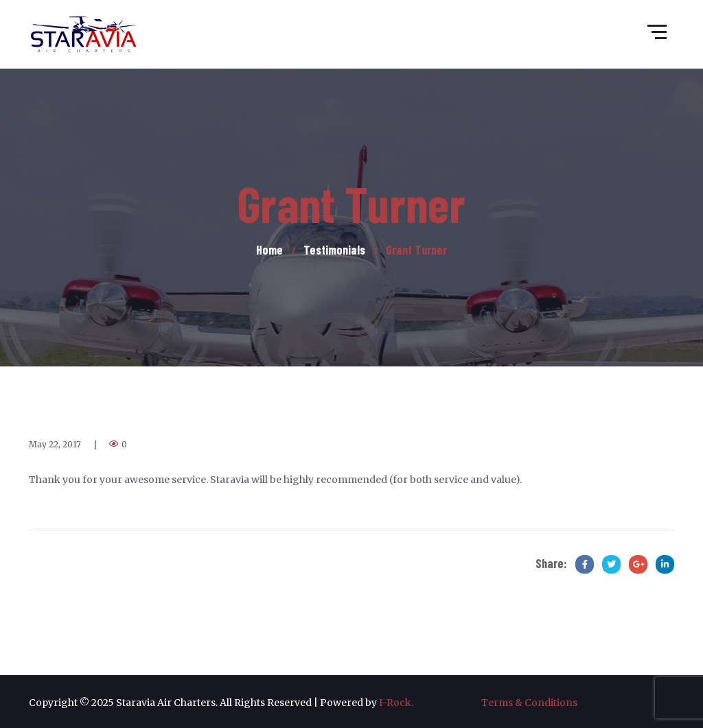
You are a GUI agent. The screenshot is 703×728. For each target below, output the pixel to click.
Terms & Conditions (529, 703)
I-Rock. (430, 703)
